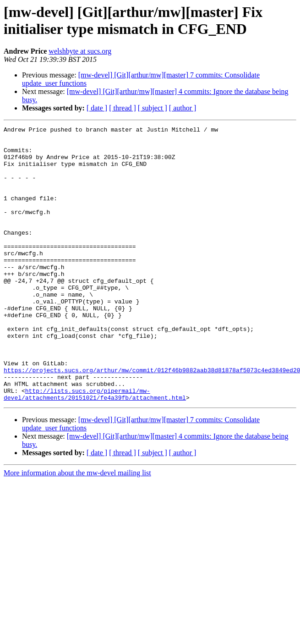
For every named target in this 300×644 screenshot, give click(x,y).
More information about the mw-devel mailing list (77, 528)
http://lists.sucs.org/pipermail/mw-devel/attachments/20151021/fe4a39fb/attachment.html (95, 448)
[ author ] (183, 108)
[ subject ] (153, 108)
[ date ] (97, 108)
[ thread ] (123, 108)
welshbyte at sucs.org (80, 51)
